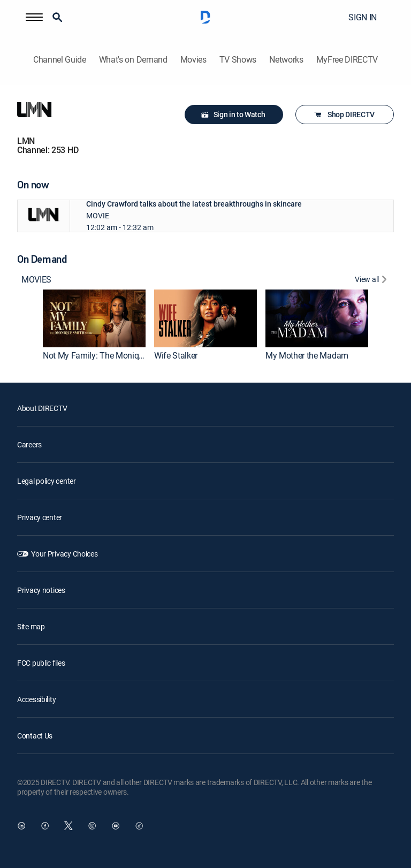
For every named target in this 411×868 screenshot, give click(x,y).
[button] (34, 17)
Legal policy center (47, 481)
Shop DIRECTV (344, 115)
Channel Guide (60, 60)
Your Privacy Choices (64, 554)
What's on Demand (133, 60)
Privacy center (40, 517)
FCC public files (41, 663)
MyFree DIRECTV (347, 60)
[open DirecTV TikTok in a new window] (139, 826)
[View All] (372, 281)
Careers (29, 444)
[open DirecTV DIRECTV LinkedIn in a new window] (21, 826)
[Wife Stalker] (205, 318)
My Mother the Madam (307, 355)
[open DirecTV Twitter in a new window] (68, 826)
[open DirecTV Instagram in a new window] (92, 826)
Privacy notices (41, 590)
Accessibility (36, 699)
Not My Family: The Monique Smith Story (117, 355)
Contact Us (35, 736)
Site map (31, 626)
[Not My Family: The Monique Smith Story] (94, 318)
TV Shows (238, 60)
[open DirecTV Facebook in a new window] (45, 826)
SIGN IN (363, 17)
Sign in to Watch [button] (233, 115)
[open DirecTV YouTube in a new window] (116, 826)
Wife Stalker (176, 355)
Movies (193, 60)
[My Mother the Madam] (317, 318)
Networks (286, 60)
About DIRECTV (42, 408)
